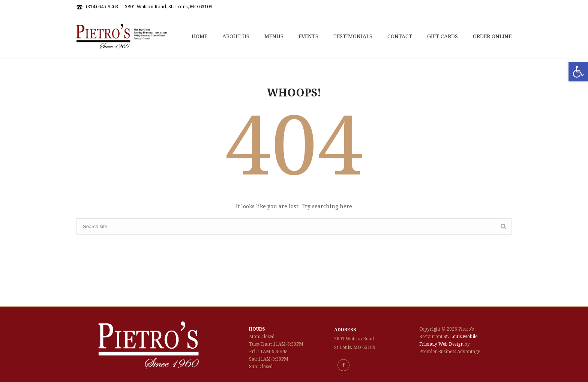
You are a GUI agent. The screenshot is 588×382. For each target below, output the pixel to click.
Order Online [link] (492, 36)
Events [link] (308, 36)
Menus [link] (274, 36)
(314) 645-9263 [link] (102, 7)
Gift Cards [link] (442, 36)
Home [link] (199, 36)
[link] (578, 72)
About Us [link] (236, 36)
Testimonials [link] (353, 36)
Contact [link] (400, 36)
